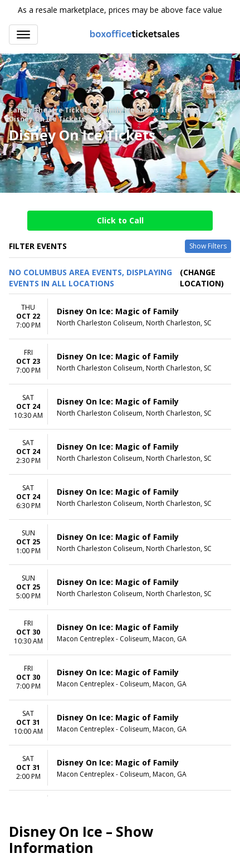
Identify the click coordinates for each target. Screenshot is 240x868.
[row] (120, 317)
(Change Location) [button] (202, 278)
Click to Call (120, 220)
